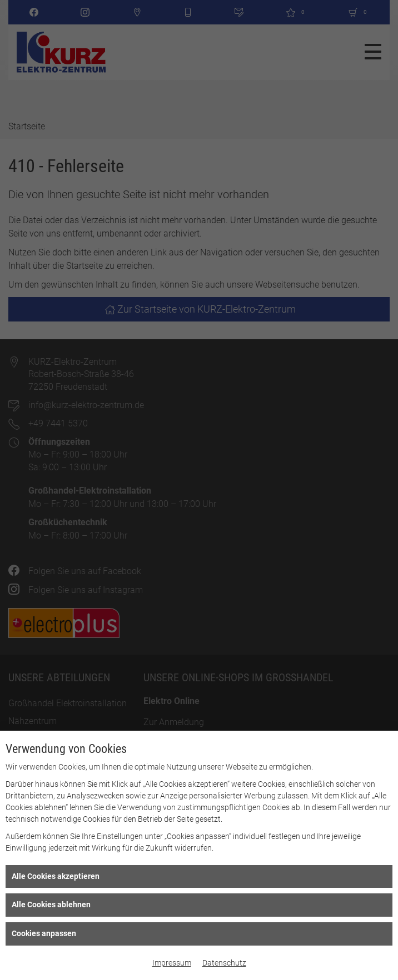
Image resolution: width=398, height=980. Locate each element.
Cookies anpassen (44, 933)
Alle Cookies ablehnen (51, 904)
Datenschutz (224, 963)
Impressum (172, 963)
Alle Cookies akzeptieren (56, 876)
